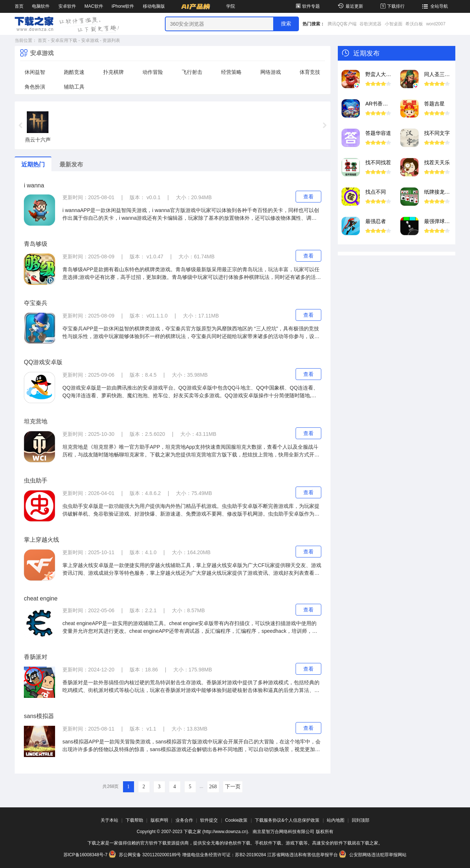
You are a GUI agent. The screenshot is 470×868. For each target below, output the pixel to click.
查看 (308, 197)
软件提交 (209, 820)
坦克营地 (36, 421)
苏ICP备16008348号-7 (86, 855)
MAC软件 (94, 6)
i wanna (34, 185)
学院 (231, 6)
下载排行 (392, 6)
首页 (19, 6)
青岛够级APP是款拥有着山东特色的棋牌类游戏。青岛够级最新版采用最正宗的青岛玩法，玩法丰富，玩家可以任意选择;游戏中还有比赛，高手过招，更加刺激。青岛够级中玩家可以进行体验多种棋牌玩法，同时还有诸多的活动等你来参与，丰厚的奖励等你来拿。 (192, 274)
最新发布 (71, 164)
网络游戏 (271, 72)
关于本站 (109, 820)
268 (213, 787)
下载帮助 (134, 820)
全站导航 (434, 6)
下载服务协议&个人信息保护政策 (287, 820)
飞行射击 (192, 72)
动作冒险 (153, 72)
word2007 (436, 24)
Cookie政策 (236, 820)
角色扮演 (35, 87)
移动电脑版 (154, 6)
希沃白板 (414, 24)
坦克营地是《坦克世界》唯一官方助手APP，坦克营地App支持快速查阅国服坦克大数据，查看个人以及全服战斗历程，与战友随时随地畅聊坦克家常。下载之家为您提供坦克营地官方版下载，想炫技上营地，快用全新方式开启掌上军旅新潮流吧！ (191, 451)
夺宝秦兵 (36, 303)
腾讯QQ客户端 (342, 24)
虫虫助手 (36, 480)
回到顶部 (361, 820)
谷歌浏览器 (370, 24)
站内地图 (336, 820)
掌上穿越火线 (41, 540)
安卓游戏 (90, 40)
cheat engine (41, 598)
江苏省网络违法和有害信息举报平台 (303, 855)
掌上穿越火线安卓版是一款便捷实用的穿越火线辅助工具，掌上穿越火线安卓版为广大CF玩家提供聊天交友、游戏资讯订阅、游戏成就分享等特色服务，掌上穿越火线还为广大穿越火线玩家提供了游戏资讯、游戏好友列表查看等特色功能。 (192, 570)
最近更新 (349, 6)
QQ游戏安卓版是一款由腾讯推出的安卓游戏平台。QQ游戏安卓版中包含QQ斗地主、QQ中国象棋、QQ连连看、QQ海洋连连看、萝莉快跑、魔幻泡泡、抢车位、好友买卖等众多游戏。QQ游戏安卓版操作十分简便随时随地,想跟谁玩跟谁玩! (190, 392)
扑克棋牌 (113, 72)
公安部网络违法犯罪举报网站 (373, 855)
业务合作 (184, 820)
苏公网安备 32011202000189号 (145, 855)
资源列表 (111, 40)
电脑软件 (41, 6)
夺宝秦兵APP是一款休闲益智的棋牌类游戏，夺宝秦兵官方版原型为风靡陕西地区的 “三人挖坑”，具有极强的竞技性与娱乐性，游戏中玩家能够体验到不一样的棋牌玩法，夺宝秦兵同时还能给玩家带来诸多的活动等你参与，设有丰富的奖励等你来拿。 (191, 333)
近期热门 (33, 164)
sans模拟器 (39, 716)
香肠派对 (36, 657)
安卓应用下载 (64, 40)
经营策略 (231, 72)
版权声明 (159, 820)
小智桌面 (394, 24)
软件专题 (307, 6)
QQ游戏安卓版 (43, 362)
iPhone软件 (123, 6)
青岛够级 (36, 244)
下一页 (233, 787)
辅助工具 (74, 87)
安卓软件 (67, 6)
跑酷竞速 (74, 72)
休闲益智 (35, 72)
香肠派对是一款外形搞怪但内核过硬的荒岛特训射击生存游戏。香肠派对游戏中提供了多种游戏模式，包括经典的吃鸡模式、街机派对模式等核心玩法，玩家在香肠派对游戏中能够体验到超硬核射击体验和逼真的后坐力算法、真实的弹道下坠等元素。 (191, 687)
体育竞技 (310, 72)
